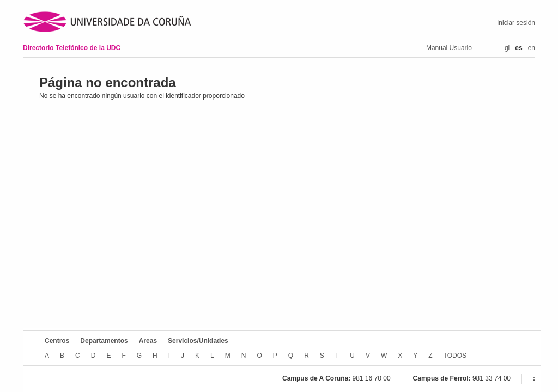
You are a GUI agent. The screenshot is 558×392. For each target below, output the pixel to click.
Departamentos (104, 341)
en (532, 48)
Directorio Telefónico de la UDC (72, 48)
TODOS (455, 356)
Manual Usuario (449, 48)
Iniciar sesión (516, 23)
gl (507, 48)
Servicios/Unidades (198, 341)
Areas (148, 341)
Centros (57, 341)
